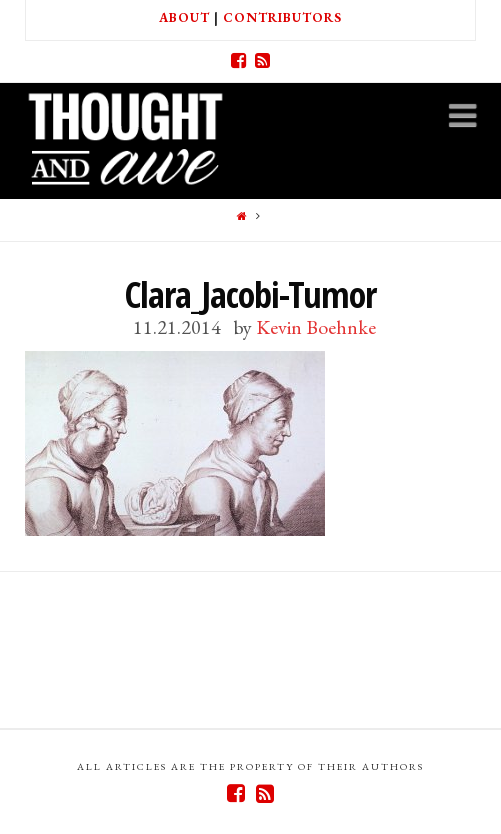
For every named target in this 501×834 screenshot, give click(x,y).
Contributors (282, 17)
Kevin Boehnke (316, 327)
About (184, 17)
